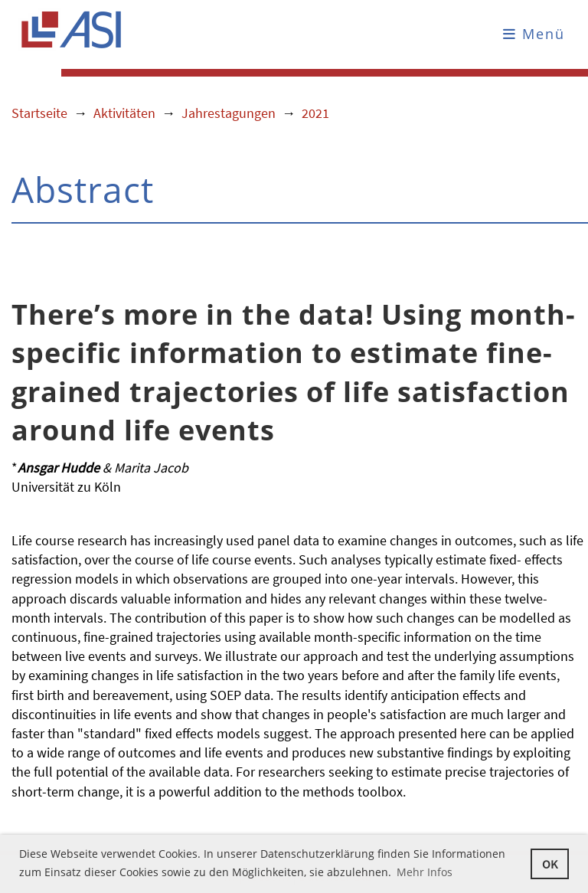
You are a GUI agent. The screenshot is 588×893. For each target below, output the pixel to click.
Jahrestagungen (229, 113)
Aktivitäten (124, 113)
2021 (315, 113)
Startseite (39, 113)
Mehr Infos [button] (425, 872)
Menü (534, 34)
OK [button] (550, 864)
